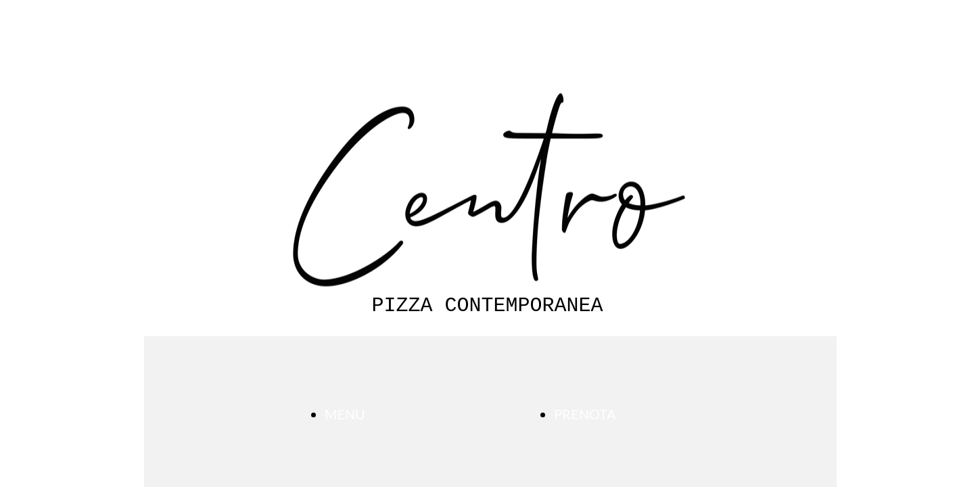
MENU (345, 414)
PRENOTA (585, 414)
